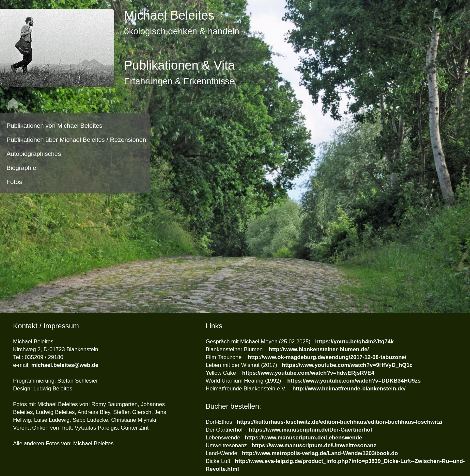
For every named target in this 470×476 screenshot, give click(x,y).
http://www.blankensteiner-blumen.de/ (319, 349)
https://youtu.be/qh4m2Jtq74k (354, 342)
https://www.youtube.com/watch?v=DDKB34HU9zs (354, 381)
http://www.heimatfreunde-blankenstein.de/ (349, 389)
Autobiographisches (34, 154)
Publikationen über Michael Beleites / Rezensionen (76, 140)
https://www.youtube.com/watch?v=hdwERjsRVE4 (308, 373)
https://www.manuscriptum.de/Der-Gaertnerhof (310, 430)
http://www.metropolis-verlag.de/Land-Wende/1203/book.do (320, 453)
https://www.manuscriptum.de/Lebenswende (303, 438)
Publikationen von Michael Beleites (55, 126)
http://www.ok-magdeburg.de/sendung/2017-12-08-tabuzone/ (327, 357)
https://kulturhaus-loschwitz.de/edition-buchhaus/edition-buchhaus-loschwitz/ (339, 422)
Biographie (21, 168)
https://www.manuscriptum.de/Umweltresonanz (314, 445)
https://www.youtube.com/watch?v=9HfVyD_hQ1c (347, 365)
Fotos (14, 182)
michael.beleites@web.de (65, 365)
